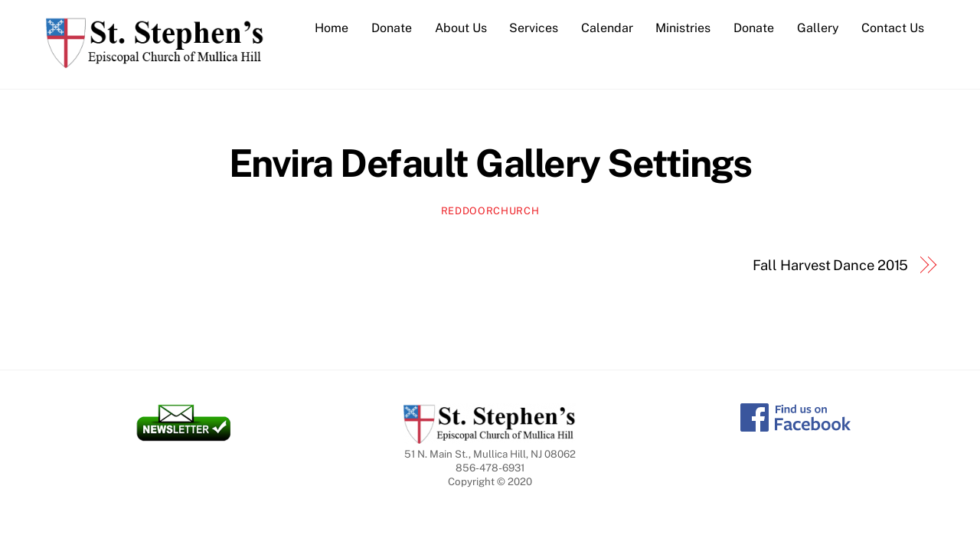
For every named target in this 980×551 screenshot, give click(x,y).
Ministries (683, 28)
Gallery (818, 28)
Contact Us (893, 28)
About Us (461, 28)
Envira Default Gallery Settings (490, 163)
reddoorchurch (490, 211)
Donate (392, 28)
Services (534, 28)
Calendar (607, 28)
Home (332, 28)
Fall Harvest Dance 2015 (831, 265)
